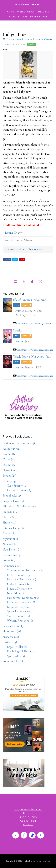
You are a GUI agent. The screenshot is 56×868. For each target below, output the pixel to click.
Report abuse (36, 249)
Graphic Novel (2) (13, 501)
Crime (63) (9, 459)
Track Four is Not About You (32, 357)
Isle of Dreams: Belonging (30, 300)
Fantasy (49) (10, 481)
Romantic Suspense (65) (21, 607)
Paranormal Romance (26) (23, 598)
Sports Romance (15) (19, 611)
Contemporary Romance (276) (25, 570)
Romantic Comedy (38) (21, 602)
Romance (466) (12, 566)
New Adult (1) (15, 593)
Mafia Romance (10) (19, 584)
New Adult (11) (12, 544)
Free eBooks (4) (12, 496)
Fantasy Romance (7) (20, 490)
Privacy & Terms (28, 817)
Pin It (22, 260)
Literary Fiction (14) (15, 528)
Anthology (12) (12, 449)
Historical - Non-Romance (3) (21, 506)
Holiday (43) (10, 512)
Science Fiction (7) (14, 626)
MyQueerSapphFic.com (28, 810)
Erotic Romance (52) (19, 575)
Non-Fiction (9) (12, 550)
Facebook (7, 260)
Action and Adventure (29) (19, 443)
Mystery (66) (10, 539)
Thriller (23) (10, 642)
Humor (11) (10, 523)
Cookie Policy (28, 821)
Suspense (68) (11, 637)
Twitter (15, 260)
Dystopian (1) (11, 470)
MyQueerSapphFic (28, 4)
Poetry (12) (9, 560)
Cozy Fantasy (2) (17, 486)
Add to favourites (14, 249)
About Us (28, 813)
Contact (28, 824)
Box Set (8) (9, 454)
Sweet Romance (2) (18, 616)
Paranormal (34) (13, 555)
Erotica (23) (10, 476)
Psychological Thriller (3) (22, 651)
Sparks (17, 330)
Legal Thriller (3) (17, 647)
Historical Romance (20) (22, 579)
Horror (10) (10, 517)
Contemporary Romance (19, 39)
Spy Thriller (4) (16, 656)
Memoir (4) (10, 533)
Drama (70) (10, 465)
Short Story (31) (12, 631)
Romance (38, 39)
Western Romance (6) (20, 621)
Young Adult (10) (13, 661)
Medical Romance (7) (20, 589)
